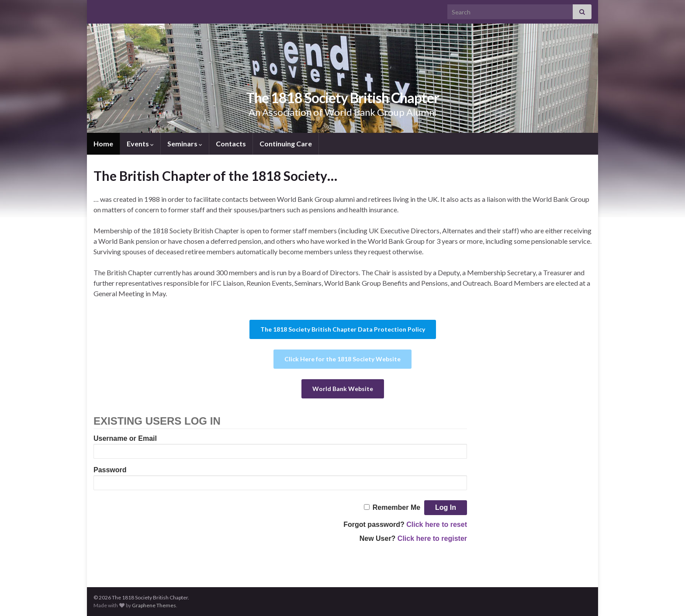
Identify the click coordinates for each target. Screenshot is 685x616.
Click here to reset (437, 524)
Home (103, 144)
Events (140, 144)
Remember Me (396, 507)
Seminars (185, 144)
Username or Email (125, 438)
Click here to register (432, 538)
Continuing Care (286, 144)
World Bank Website (343, 389)
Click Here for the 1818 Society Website (342, 359)
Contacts (231, 144)
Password (110, 470)
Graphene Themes (154, 605)
